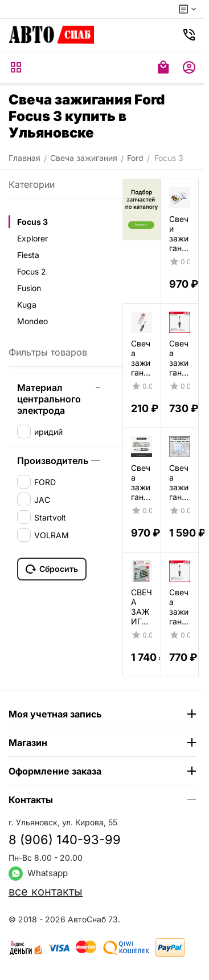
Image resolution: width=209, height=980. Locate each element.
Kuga (27, 305)
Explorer (32, 238)
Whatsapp (38, 873)
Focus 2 (32, 271)
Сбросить (52, 569)
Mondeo (32, 321)
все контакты (46, 892)
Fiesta (28, 255)
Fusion (29, 288)
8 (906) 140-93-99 (65, 840)
